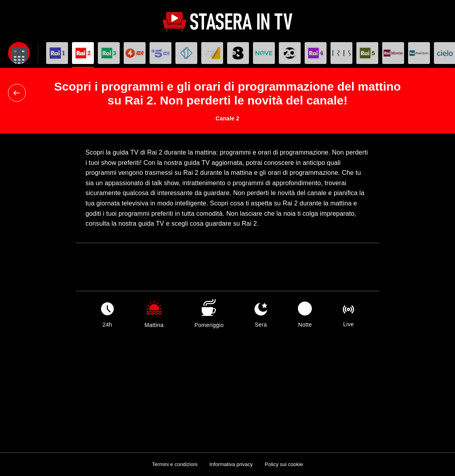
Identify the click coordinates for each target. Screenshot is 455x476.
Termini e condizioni (175, 464)
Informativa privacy (231, 464)
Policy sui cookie (284, 464)
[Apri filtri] (19, 53)
